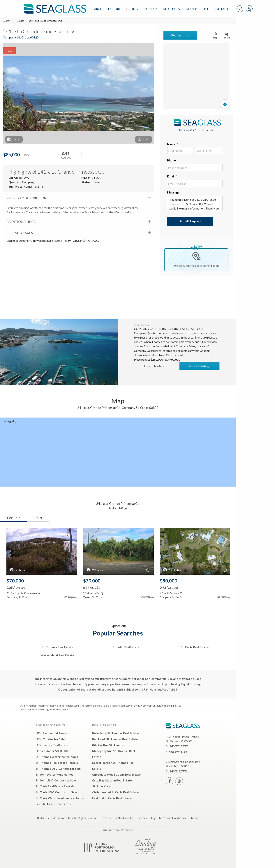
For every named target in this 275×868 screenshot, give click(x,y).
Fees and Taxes (20, 233)
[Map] (196, 76)
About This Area (154, 366)
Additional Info (21, 222)
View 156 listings (199, 366)
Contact (221, 9)
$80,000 (169, 581)
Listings (133, 9)
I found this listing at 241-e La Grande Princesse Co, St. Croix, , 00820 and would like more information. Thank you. (195, 203)
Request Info (180, 35)
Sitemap (194, 818)
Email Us (208, 130)
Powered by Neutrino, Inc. (118, 818)
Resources (172, 9)
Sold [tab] (38, 518)
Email (172, 176)
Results (20, 21)
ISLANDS (192, 9)
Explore (114, 9)
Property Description (27, 198)
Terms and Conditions (172, 818)
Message (173, 192)
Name (173, 144)
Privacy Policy (147, 818)
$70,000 (15, 581)
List (206, 9)
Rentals (151, 9)
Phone (171, 160)
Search (97, 9)
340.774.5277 (187, 130)
